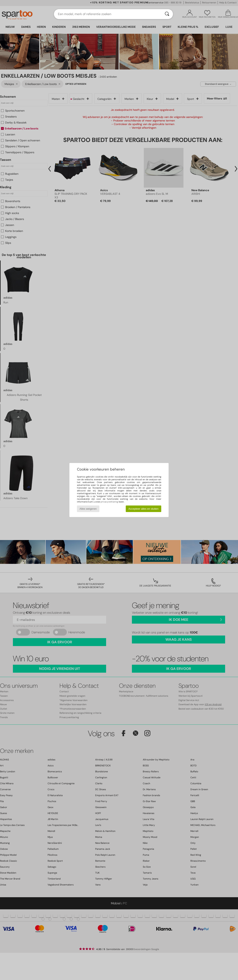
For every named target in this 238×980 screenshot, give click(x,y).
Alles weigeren (88, 509)
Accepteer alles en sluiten (143, 509)
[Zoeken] (167, 14)
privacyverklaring (109, 502)
